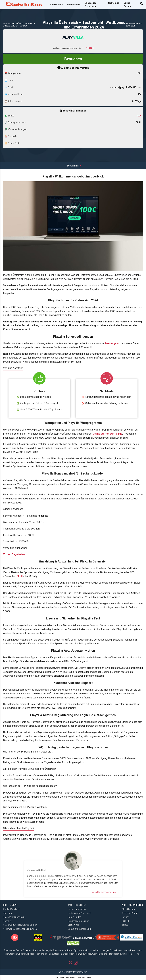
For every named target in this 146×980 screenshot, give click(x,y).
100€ (139, 116)
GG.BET (125, 921)
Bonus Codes (74, 917)
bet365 (125, 925)
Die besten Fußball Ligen (79, 913)
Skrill (20, 576)
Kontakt (7, 921)
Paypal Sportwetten (77, 909)
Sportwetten (56, 5)
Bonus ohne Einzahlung (79, 929)
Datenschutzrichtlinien (14, 917)
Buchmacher (74, 5)
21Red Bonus (128, 909)
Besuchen (73, 59)
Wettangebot (113, 343)
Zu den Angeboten (14, 554)
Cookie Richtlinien (12, 909)
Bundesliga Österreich (91, 5)
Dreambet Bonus (130, 913)
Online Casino (127, 5)
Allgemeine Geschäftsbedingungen (20, 929)
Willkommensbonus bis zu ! (73, 48)
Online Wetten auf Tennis (107, 434)
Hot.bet (125, 917)
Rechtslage (113, 3)
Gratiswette (73, 925)
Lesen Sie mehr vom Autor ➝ (105, 892)
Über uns (7, 913)
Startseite (7, 23)
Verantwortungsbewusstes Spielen (20, 925)
